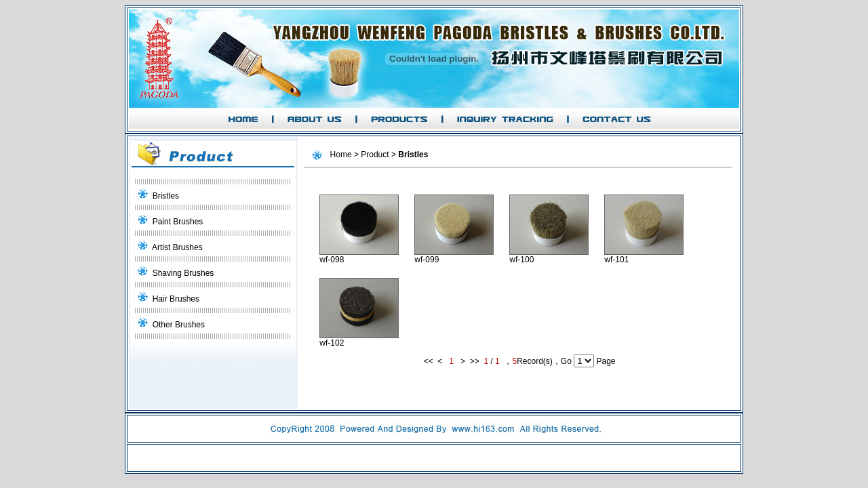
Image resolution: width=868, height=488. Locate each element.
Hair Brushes (176, 299)
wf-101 (644, 256)
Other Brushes (179, 325)
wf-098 (359, 256)
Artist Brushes (177, 247)
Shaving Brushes (183, 273)
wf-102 (359, 339)
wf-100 (549, 256)
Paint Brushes (178, 222)
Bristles (166, 196)
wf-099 (454, 256)
